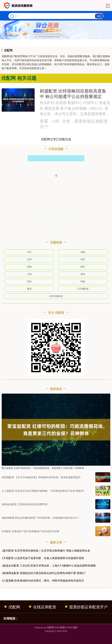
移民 (83, 267)
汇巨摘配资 (83, 289)
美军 (83, 259)
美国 (83, 274)
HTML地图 (71, 627)
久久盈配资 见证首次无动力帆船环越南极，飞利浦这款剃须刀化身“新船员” (43, 491)
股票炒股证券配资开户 (86, 607)
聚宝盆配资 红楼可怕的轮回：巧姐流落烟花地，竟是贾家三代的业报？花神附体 (43, 468)
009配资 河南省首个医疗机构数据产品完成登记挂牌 (30, 531)
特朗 (29, 267)
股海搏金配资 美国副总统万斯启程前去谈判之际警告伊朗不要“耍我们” (44, 573)
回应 (29, 281)
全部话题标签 (56, 296)
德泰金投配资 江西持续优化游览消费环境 (25, 504)
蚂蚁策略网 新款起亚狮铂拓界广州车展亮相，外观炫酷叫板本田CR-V (40, 518)
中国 (29, 274)
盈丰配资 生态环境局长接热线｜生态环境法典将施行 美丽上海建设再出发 (47, 551)
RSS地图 (60, 627)
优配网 (12, 607)
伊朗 (83, 252)
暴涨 (29, 289)
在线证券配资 (43, 607)
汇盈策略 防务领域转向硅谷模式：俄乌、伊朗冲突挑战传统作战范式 (43, 581)
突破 (83, 281)
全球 (29, 259)
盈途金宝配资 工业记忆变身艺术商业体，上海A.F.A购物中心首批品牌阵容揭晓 (49, 566)
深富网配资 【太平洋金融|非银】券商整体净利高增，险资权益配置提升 (41, 477)
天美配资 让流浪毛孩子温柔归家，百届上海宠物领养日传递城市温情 (43, 558)
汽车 (29, 252)
